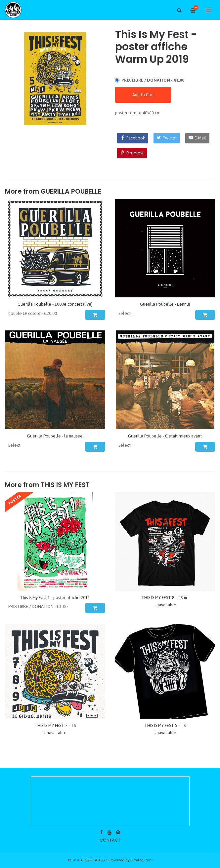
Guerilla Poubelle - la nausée (55, 436)
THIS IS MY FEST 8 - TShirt (165, 598)
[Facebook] (133, 138)
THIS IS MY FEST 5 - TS (165, 725)
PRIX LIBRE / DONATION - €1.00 (153, 80)
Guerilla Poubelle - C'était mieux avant (165, 436)
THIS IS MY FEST (65, 485)
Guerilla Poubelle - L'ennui (165, 304)
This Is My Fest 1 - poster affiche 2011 (55, 598)
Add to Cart (143, 95)
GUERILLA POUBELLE (71, 191)
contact (110, 840)
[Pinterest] (132, 153)
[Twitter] (167, 138)
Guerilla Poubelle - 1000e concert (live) (55, 304)
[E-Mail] (197, 138)
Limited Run (141, 860)
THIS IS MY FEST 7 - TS (55, 725)
